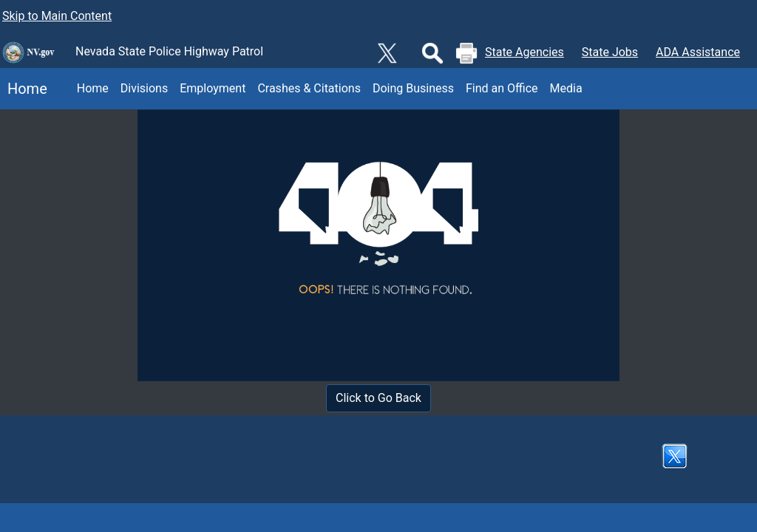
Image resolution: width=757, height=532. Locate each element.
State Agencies (525, 52)
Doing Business (413, 88)
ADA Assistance (698, 52)
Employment (213, 88)
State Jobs (610, 52)
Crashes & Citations (309, 88)
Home (24, 89)
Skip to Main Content (57, 16)
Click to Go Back (378, 398)
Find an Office (502, 88)
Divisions (144, 88)
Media (566, 88)
